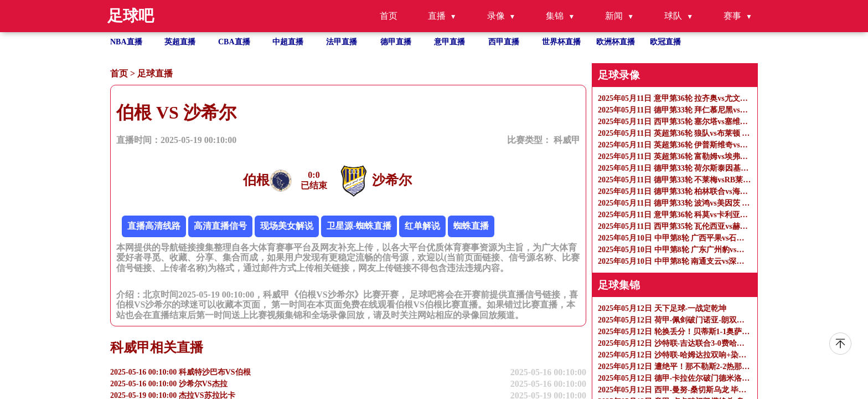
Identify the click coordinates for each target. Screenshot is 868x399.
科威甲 (567, 140)
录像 (496, 16)
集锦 (555, 16)
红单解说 (422, 226)
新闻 (614, 16)
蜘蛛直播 (471, 226)
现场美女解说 (287, 226)
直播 (437, 16)
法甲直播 (342, 42)
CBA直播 (234, 42)
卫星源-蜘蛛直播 (359, 226)
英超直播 (180, 42)
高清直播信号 (220, 226)
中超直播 (288, 42)
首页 (389, 16)
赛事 (732, 16)
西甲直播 (504, 42)
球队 (673, 16)
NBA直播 (126, 42)
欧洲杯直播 (616, 42)
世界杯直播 (561, 42)
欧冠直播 (665, 42)
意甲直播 (449, 42)
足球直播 (155, 73)
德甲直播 (396, 42)
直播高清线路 (154, 226)
